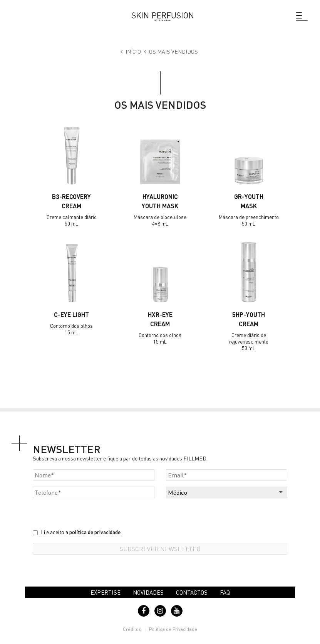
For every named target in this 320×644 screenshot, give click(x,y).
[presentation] (91, 513)
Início (133, 51)
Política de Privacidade (173, 629)
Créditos (132, 629)
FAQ (225, 592)
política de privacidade (95, 532)
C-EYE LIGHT (71, 314)
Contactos (192, 592)
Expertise (106, 592)
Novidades (148, 592)
